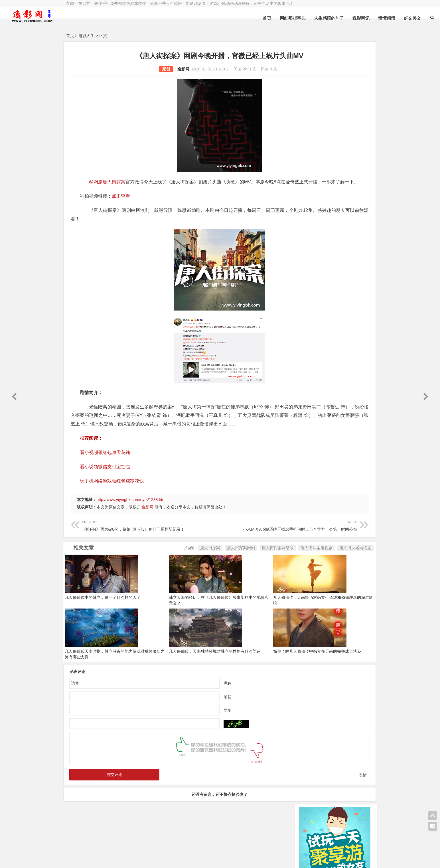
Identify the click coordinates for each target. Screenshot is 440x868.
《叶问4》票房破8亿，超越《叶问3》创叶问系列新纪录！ (133, 542)
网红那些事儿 (230, 18)
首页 (204, 18)
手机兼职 (152, 859)
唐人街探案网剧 (157, 565)
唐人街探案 (126, 565)
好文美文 (350, 18)
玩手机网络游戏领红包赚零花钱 (112, 498)
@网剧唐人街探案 (108, 182)
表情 (278, 792)
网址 (185, 727)
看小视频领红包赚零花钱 (105, 470)
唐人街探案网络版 (193, 565)
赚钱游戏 (108, 859)
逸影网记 (299, 18)
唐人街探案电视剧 (232, 565)
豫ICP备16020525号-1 (148, 844)
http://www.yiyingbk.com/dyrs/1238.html (132, 517)
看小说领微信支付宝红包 (105, 484)
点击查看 (121, 205)
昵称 (185, 700)
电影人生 (86, 36)
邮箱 (185, 714)
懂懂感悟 (324, 18)
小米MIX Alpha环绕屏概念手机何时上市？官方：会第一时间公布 (234, 542)
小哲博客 (98, 852)
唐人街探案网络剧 (271, 565)
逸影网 (141, 69)
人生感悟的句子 (266, 18)
